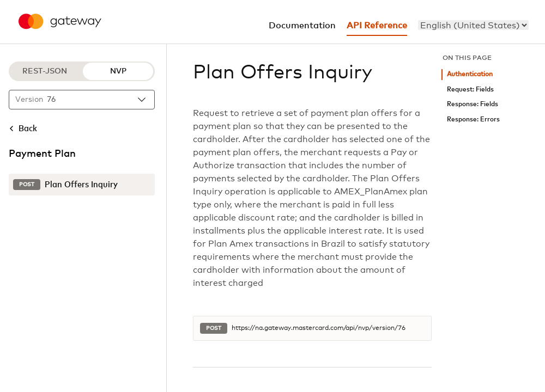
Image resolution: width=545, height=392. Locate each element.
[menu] (473, 25)
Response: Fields (473, 104)
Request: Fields (470, 90)
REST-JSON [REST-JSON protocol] (45, 71)
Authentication (470, 74)
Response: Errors (473, 120)
